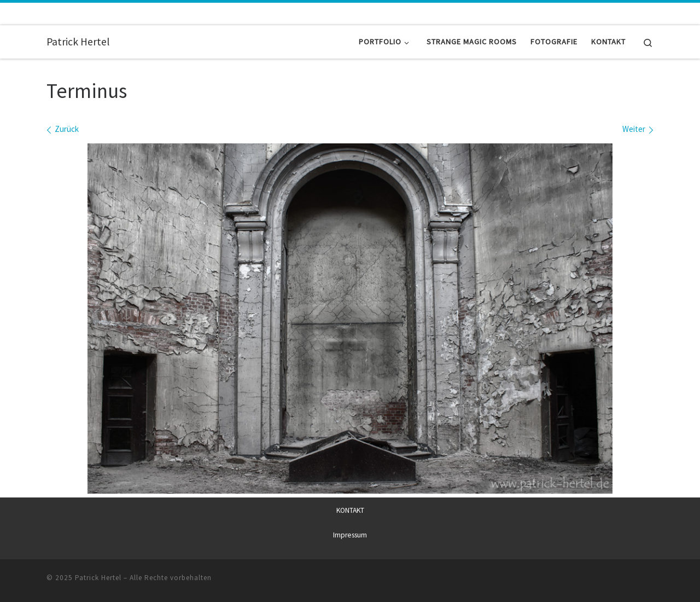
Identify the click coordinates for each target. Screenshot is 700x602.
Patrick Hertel (98, 578)
